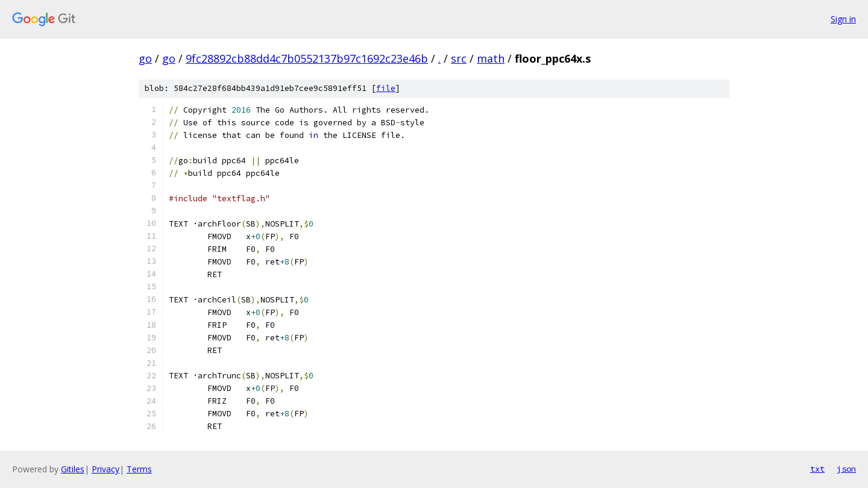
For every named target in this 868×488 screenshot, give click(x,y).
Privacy (105, 469)
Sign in (843, 19)
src (459, 58)
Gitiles (73, 469)
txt (817, 469)
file (386, 88)
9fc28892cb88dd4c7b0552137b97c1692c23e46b (307, 58)
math (491, 58)
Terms (139, 469)
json (846, 469)
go (145, 58)
